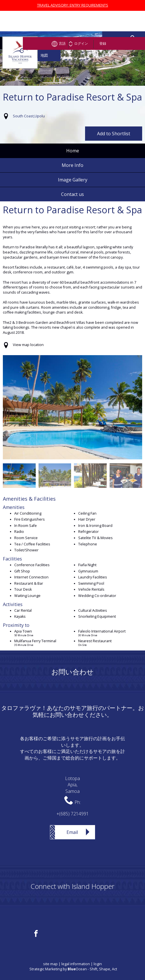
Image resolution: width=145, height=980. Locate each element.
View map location (28, 345)
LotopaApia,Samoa (72, 785)
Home (73, 151)
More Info (72, 165)
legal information (76, 964)
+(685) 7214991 (73, 814)
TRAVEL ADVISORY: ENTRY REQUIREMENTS (73, 5)
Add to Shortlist (114, 134)
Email (72, 832)
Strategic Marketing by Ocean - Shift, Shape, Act (73, 969)
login (98, 964)
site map (50, 964)
